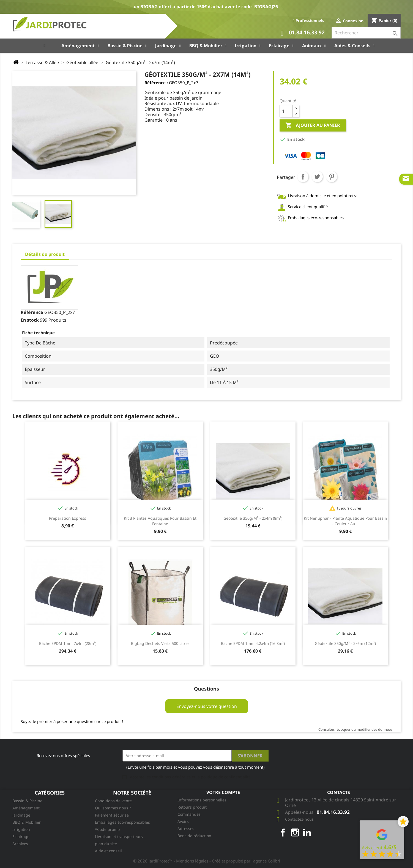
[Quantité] (286, 111)
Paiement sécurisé (112, 815)
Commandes (189, 814)
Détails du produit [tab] (45, 254)
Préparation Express (68, 518)
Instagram (295, 833)
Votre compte (223, 792)
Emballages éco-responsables (122, 822)
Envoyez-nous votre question (207, 706)
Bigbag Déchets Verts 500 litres (160, 643)
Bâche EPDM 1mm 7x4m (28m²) (68, 643)
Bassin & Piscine (27, 801)
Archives (20, 844)
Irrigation (21, 829)
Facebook (283, 833)
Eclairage (21, 836)
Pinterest (332, 177)
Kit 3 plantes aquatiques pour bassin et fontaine (160, 521)
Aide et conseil (108, 851)
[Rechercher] (366, 33)
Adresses (186, 829)
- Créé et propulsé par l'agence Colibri (245, 861)
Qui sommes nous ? (113, 808)
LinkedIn (307, 833)
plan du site (106, 844)
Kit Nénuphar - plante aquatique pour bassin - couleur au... (345, 521)
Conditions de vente (113, 801)
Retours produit (192, 807)
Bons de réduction (194, 836)
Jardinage (21, 815)
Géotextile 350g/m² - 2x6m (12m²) (345, 643)
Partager (303, 177)
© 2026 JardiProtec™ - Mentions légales (171, 861)
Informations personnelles (202, 800)
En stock (30, 320)
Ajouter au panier (313, 125)
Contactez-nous (299, 819)
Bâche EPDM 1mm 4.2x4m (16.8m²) (253, 643)
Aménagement (26, 808)
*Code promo (107, 829)
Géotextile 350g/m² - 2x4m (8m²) (253, 518)
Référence (32, 312)
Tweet (317, 177)
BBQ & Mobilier (27, 822)
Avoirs (183, 821)
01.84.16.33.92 (303, 33)
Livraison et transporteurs (119, 836)
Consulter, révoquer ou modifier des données (355, 729)
